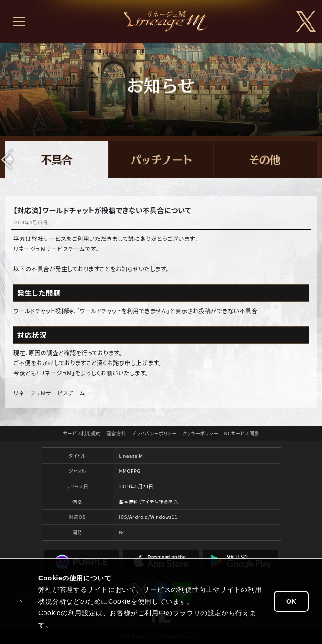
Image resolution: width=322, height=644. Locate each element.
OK (291, 601)
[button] (8, 160)
